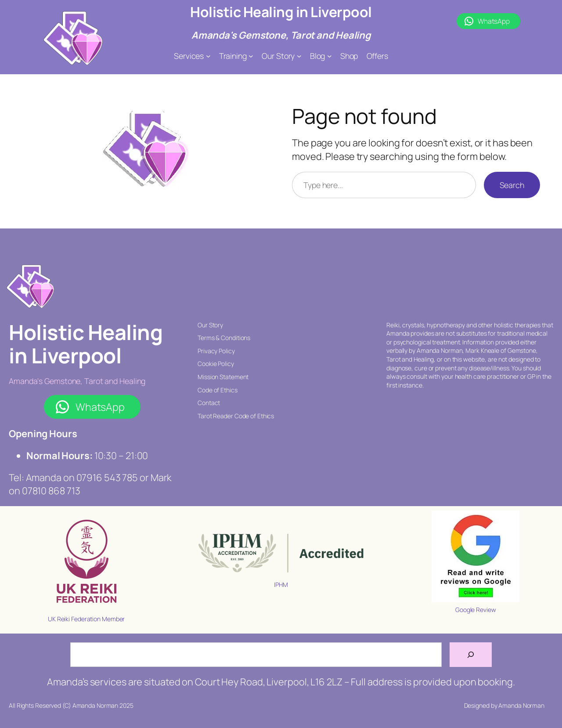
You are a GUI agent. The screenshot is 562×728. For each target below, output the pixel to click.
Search (512, 185)
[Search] (471, 655)
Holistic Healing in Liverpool (281, 12)
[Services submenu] (208, 56)
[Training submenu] (251, 56)
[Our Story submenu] (299, 56)
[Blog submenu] (330, 56)
